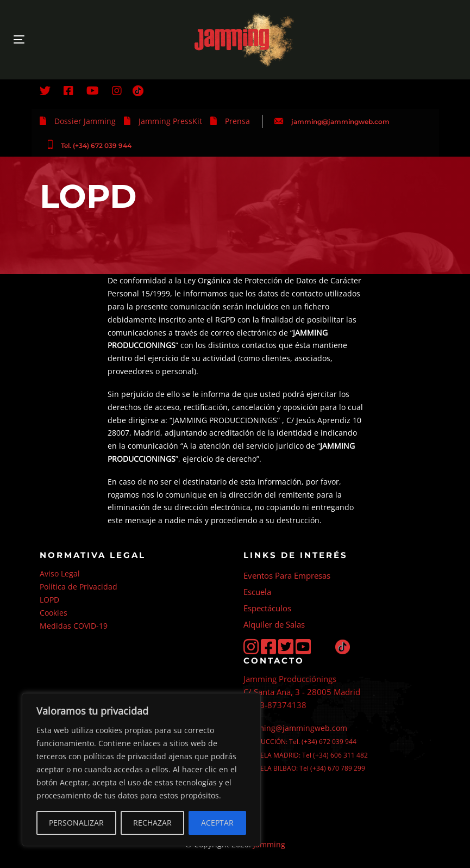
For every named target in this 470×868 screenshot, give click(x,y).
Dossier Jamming (85, 121)
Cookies (54, 613)
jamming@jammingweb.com (340, 122)
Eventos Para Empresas (287, 575)
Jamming (269, 844)
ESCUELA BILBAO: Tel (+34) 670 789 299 (304, 768)
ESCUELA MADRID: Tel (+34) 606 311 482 (306, 755)
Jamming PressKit (170, 121)
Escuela (257, 592)
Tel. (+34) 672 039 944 (96, 145)
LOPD (49, 600)
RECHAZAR (152, 823)
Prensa (237, 121)
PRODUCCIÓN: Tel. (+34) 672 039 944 (300, 742)
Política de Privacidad (79, 587)
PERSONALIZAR (76, 823)
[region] (141, 770)
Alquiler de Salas (274, 624)
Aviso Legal (60, 573)
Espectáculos (267, 608)
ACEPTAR (217, 823)
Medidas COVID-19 (74, 626)
